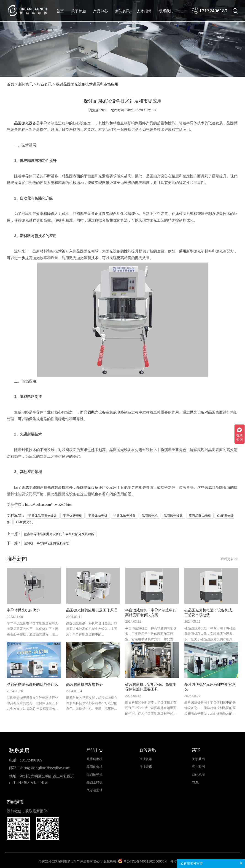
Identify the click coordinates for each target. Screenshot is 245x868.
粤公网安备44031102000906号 (146, 861)
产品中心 (100, 11)
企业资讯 (146, 759)
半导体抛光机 (98, 516)
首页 (60, 11)
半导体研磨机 (73, 516)
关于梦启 (78, 11)
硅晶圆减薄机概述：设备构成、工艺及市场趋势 (210, 613)
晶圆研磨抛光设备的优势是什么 (32, 684)
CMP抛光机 (24, 522)
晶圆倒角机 (94, 767)
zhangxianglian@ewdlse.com (45, 768)
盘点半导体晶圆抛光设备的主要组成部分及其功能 (59, 534)
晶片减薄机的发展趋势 (84, 684)
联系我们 (166, 11)
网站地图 (198, 775)
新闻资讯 (122, 11)
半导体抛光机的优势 (23, 610)
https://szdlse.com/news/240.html (49, 505)
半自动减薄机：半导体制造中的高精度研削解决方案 (151, 613)
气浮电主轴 (94, 790)
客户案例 (198, 767)
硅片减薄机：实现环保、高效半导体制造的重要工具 (151, 687)
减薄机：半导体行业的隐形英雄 (46, 543)
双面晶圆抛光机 (200, 516)
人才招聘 (144, 11)
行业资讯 (44, 84)
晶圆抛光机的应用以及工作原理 (92, 610)
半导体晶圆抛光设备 (43, 516)
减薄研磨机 (94, 759)
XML (195, 782)
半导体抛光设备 (124, 516)
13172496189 (31, 760)
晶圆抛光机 (150, 516)
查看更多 (229, 559)
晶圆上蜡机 (94, 782)
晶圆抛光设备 (25, 123)
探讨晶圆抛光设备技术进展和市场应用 (87, 84)
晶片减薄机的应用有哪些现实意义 (210, 687)
